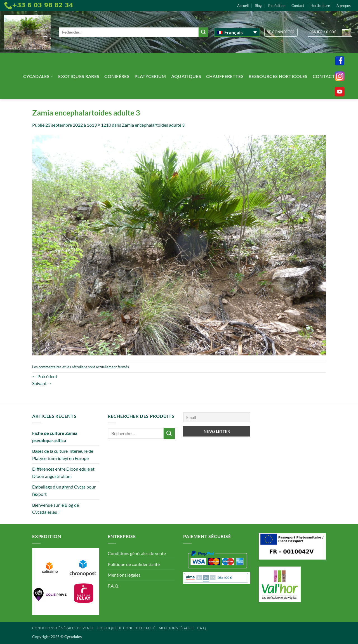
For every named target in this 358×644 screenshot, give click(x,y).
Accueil (243, 6)
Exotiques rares (79, 76)
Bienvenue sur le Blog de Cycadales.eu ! (56, 509)
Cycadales (38, 76)
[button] (281, 32)
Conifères (117, 76)
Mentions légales (124, 575)
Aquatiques (186, 76)
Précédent (45, 376)
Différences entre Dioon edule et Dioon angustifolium (63, 472)
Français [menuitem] (234, 32)
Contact (298, 6)
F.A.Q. (113, 586)
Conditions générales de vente (137, 553)
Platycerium (150, 76)
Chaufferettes (225, 76)
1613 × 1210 (99, 125)
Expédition (277, 6)
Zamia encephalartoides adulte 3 (153, 125)
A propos (344, 6)
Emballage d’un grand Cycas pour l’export (64, 490)
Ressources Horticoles (278, 76)
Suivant (42, 383)
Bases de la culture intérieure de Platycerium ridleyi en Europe (63, 455)
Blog (258, 6)
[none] (237, 32)
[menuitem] (237, 32)
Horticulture (320, 6)
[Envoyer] (203, 32)
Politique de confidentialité (134, 564)
